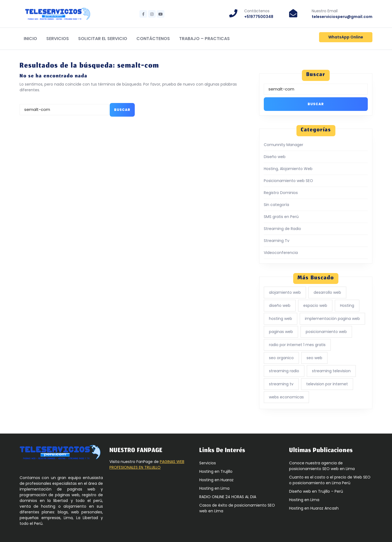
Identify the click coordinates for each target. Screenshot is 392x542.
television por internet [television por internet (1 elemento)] (327, 384)
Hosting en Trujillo (216, 471)
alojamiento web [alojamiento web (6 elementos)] (285, 292)
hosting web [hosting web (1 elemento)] (281, 319)
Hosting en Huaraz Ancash (314, 508)
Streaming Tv (277, 241)
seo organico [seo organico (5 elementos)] (281, 358)
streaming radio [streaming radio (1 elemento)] (284, 371)
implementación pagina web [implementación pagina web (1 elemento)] (332, 319)
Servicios (58, 39)
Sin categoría (276, 205)
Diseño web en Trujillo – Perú (316, 491)
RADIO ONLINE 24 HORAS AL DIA (228, 497)
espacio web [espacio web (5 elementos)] (315, 305)
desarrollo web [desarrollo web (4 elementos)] (327, 292)
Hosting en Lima (214, 488)
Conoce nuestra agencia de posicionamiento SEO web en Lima (322, 466)
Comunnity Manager (284, 145)
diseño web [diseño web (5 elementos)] (280, 305)
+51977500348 (259, 17)
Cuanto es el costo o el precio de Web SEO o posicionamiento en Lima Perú (330, 480)
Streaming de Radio (282, 229)
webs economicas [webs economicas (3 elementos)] (286, 397)
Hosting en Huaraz (216, 480)
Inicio (30, 39)
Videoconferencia (281, 253)
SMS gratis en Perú (281, 217)
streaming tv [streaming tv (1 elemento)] (281, 384)
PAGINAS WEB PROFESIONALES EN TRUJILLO (147, 464)
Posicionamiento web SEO (288, 181)
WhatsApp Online (346, 37)
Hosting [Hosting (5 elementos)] (347, 305)
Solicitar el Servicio (103, 39)
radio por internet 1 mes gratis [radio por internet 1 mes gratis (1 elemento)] (297, 345)
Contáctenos (153, 39)
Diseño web (275, 157)
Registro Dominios (281, 193)
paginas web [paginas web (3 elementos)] (281, 332)
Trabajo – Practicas (204, 39)
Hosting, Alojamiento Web (288, 169)
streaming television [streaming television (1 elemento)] (331, 371)
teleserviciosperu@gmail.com (342, 17)
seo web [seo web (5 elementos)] (314, 358)
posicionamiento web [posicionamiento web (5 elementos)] (326, 332)
